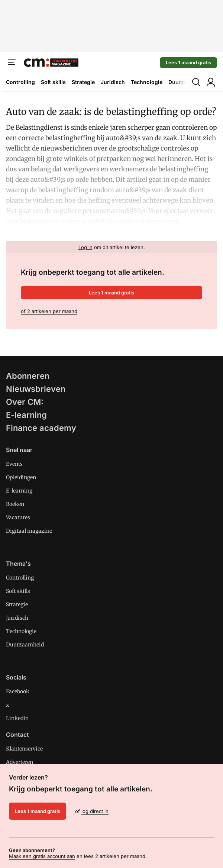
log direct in (95, 811)
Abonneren (28, 376)
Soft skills (53, 82)
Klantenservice (24, 749)
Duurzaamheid (25, 645)
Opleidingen (21, 477)
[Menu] (12, 62)
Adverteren (20, 762)
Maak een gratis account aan (42, 856)
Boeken (15, 504)
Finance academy (41, 428)
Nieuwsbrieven (36, 389)
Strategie (83, 82)
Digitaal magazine (29, 531)
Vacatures (18, 517)
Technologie (147, 82)
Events (14, 464)
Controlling (20, 82)
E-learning (26, 415)
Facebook (18, 691)
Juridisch (113, 82)
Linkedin (17, 718)
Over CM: (25, 402)
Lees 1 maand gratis (188, 62)
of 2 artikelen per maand (49, 311)
